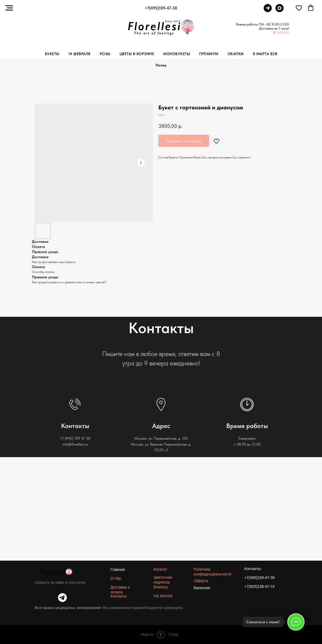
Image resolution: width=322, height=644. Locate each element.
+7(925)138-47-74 (259, 586)
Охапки (236, 54)
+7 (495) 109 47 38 (75, 438)
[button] (299, 8)
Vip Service (163, 596)
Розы (105, 54)
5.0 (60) (282, 32)
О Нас (116, 578)
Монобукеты (177, 54)
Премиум (209, 54)
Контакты (119, 596)
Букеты (52, 54)
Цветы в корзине (137, 54)
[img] (62, 598)
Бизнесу (161, 587)
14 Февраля (80, 54)
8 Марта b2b (265, 54)
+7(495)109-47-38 (259, 578)
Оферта (201, 581)
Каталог (160, 569)
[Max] (280, 11)
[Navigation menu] (9, 8)
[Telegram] (268, 11)
